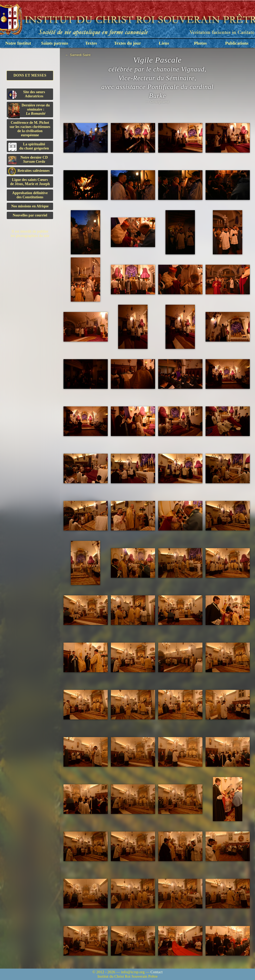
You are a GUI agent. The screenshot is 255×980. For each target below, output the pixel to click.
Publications (237, 43)
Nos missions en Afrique (30, 206)
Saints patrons (55, 43)
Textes (91, 43)
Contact (157, 972)
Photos (200, 43)
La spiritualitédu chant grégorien (29, 147)
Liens (164, 43)
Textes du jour (127, 43)
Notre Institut (18, 43)
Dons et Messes (30, 75)
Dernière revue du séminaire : (29, 110)
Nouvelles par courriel (30, 215)
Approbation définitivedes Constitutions (30, 195)
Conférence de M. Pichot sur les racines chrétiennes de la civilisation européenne (30, 129)
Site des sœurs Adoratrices (27, 94)
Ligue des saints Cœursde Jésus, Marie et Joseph (30, 182)
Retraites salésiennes (29, 171)
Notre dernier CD (28, 160)
